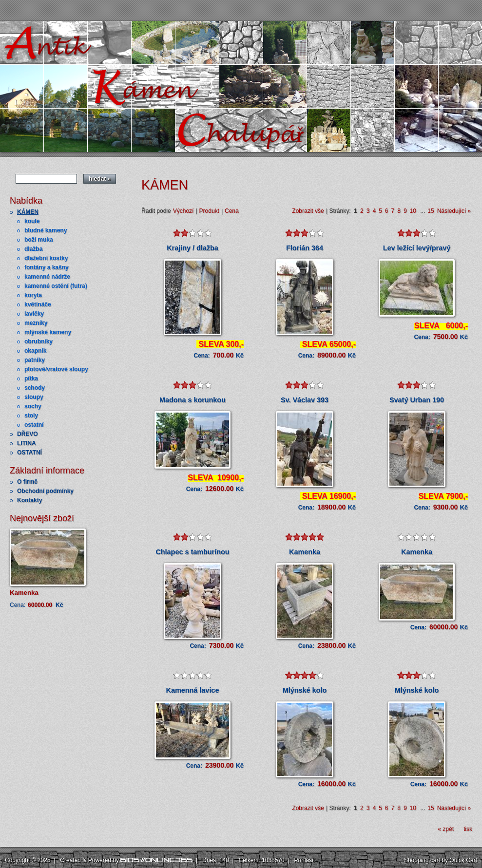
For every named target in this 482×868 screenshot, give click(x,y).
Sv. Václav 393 (305, 400)
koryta (33, 295)
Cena (232, 211)
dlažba (33, 249)
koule (32, 221)
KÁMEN (28, 212)
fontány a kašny (47, 267)
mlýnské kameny (48, 332)
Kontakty (29, 500)
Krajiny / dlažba (193, 248)
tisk (468, 829)
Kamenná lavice (193, 690)
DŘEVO (28, 434)
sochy (33, 406)
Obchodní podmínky (45, 491)
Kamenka (24, 593)
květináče (38, 304)
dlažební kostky (46, 258)
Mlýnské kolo (305, 690)
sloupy (34, 397)
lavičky (34, 314)
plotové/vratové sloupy (56, 369)
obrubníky (39, 341)
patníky (35, 360)
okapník (35, 351)
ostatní (34, 425)
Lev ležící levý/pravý (417, 248)
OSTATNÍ (29, 453)
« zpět (446, 829)
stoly (31, 415)
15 (431, 211)
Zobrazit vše (308, 211)
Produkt (209, 211)
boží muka (39, 240)
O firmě (27, 482)
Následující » (454, 211)
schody (35, 388)
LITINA (27, 443)
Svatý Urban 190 (417, 400)
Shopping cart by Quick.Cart (441, 860)
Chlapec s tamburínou (192, 552)
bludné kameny (46, 230)
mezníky (36, 323)
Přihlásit (305, 860)
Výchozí (183, 211)
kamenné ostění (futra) (56, 286)
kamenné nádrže (47, 277)
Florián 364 (305, 248)
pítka (31, 378)
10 (413, 211)
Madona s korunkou (193, 400)
